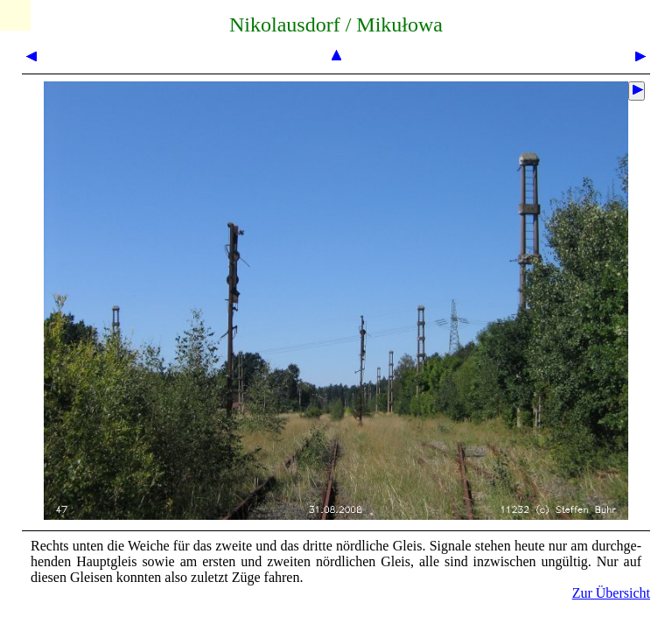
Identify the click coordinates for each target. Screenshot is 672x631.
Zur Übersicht (611, 593)
